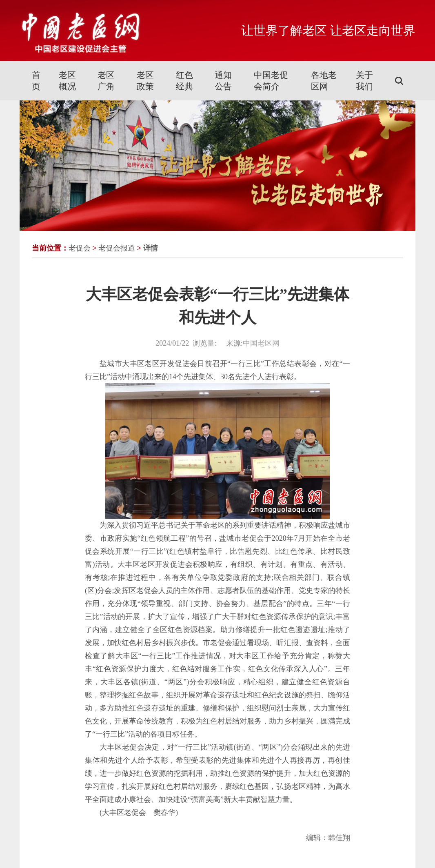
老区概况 (67, 81)
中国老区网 (261, 343)
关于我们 (364, 81)
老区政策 (145, 81)
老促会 (80, 248)
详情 (151, 248)
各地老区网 (324, 81)
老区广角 (106, 81)
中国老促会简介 (271, 81)
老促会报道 (117, 248)
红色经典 (184, 81)
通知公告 (223, 81)
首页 (36, 81)
